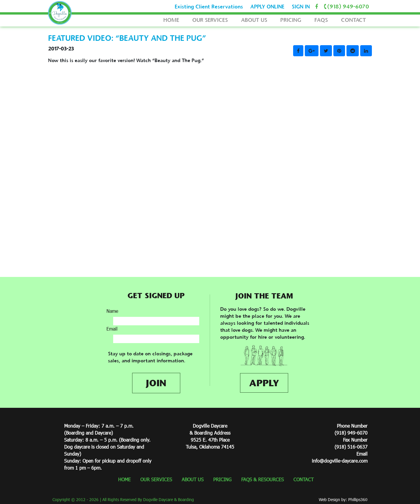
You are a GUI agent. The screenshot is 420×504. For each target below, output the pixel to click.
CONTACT (353, 20)
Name (112, 311)
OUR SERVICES (210, 20)
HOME (171, 20)
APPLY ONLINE (267, 7)
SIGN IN (301, 7)
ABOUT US (254, 20)
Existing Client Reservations (209, 7)
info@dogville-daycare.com (340, 461)
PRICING (291, 20)
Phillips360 (358, 499)
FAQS (321, 20)
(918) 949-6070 (345, 7)
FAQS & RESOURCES (262, 479)
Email (112, 329)
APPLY (264, 383)
